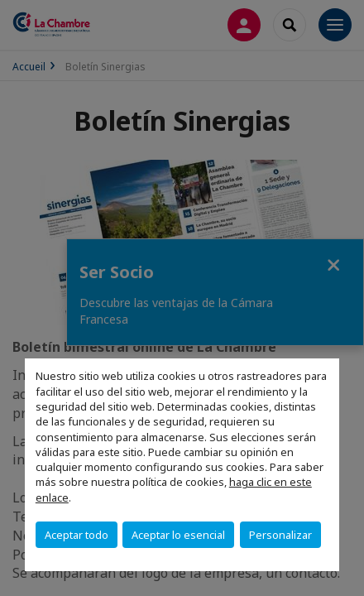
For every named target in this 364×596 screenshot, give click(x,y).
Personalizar (280, 535)
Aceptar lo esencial (178, 535)
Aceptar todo (77, 535)
